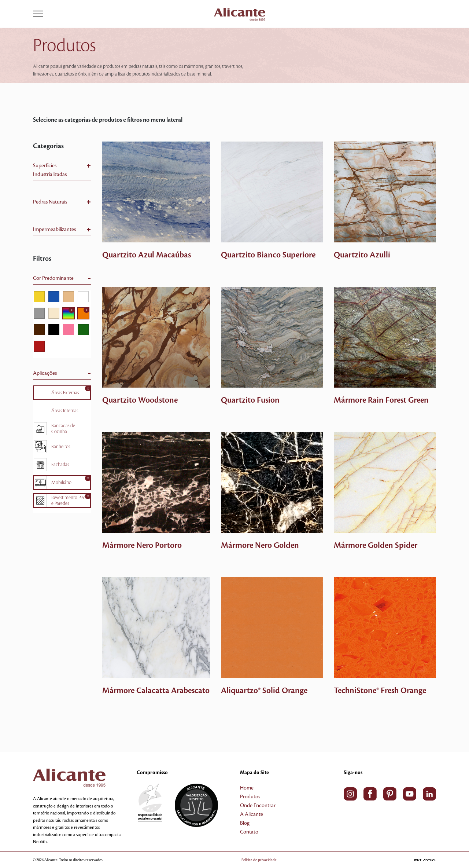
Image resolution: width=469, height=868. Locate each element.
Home (247, 788)
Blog (245, 823)
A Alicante (252, 814)
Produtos (250, 797)
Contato (249, 832)
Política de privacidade (259, 860)
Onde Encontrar (258, 806)
